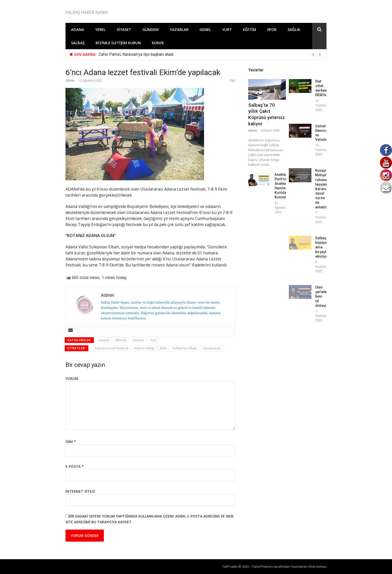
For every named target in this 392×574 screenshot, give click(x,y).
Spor (272, 29)
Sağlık (294, 29)
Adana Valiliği (144, 348)
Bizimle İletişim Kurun (118, 43)
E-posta (75, 466)
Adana (78, 29)
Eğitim (249, 29)
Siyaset (124, 29)
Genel (205, 29)
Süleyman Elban (185, 348)
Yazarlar (179, 29)
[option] (211, 54)
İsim (71, 442)
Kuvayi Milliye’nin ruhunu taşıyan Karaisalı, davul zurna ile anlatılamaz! (325, 189)
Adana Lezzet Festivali (112, 348)
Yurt (227, 29)
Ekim (163, 348)
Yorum (72, 379)
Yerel (100, 29)
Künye (158, 43)
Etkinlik (121, 340)
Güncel (138, 340)
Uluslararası (212, 348)
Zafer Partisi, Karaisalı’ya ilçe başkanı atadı (136, 54)
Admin (70, 80)
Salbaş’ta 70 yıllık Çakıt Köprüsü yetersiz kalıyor (267, 114)
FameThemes (263, 566)
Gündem (150, 29)
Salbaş (78, 43)
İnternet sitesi (80, 491)
